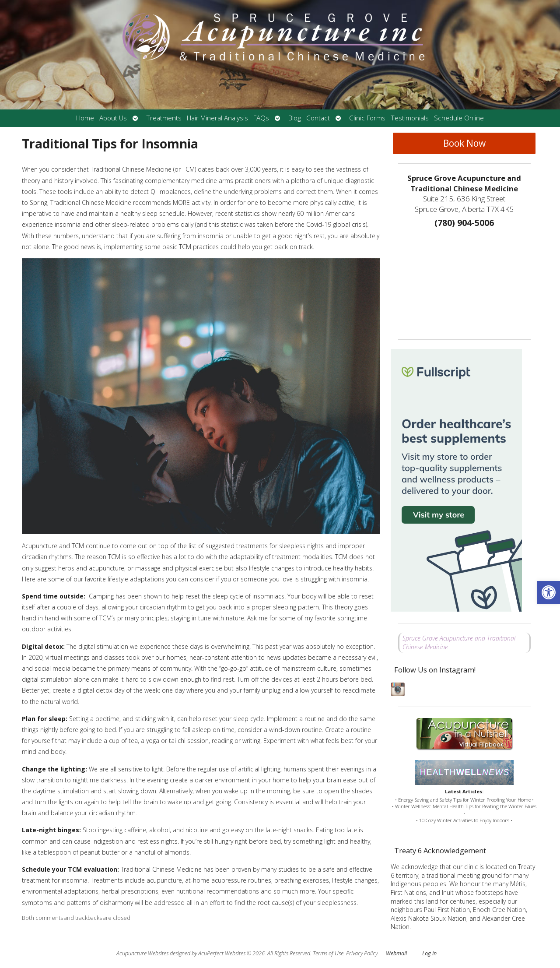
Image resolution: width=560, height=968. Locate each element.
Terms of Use (328, 953)
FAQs (261, 118)
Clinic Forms (367, 118)
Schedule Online (459, 118)
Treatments (164, 118)
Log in (429, 953)
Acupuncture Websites (142, 953)
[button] (549, 592)
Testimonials (410, 118)
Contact (318, 118)
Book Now (464, 143)
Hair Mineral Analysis (217, 118)
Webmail (396, 953)
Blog (295, 118)
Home (85, 118)
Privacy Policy (362, 953)
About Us (113, 118)
